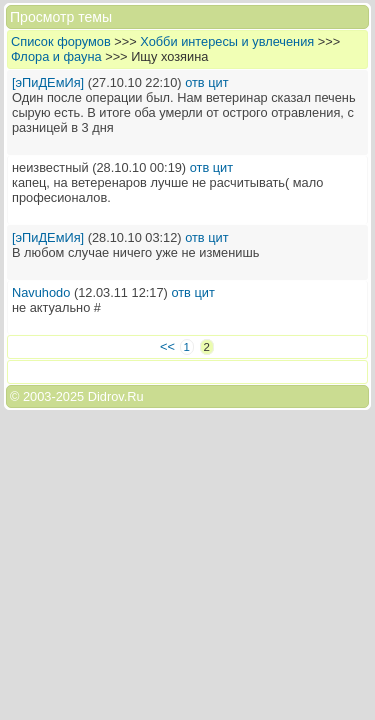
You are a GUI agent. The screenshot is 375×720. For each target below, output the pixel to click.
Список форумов (61, 41)
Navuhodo (41, 292)
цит (218, 82)
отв (195, 82)
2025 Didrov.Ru (100, 396)
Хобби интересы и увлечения (227, 41)
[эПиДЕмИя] (48, 82)
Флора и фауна (56, 56)
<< (167, 346)
